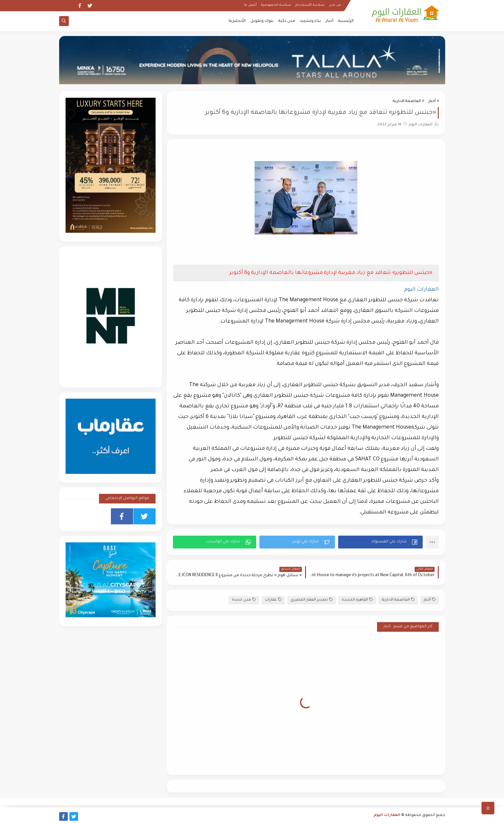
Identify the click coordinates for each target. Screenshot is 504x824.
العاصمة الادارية (407, 101)
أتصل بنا (250, 5)
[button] (380, 542)
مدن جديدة (244, 600)
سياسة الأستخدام (310, 5)
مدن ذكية (287, 21)
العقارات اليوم (387, 815)
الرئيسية (346, 21)
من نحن (335, 5)
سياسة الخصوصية (276, 5)
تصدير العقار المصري (312, 600)
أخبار (329, 21)
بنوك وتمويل (262, 21)
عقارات (273, 600)
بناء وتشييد (310, 21)
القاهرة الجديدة (357, 600)
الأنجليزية (237, 21)
